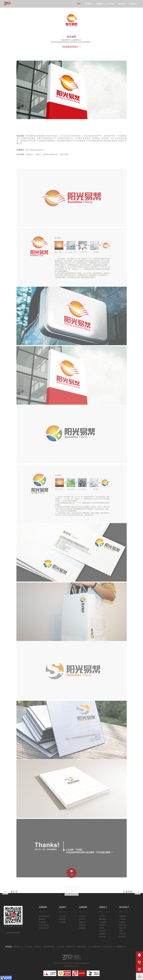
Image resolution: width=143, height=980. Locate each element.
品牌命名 (82, 925)
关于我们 (88, 4)
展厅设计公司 (18, 947)
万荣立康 (122, 934)
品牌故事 (82, 928)
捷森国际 (122, 916)
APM (121, 931)
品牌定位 (82, 919)
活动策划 (102, 922)
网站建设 (102, 919)
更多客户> (123, 937)
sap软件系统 (60, 947)
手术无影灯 (29, 947)
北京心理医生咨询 (94, 947)
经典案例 (99, 4)
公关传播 (62, 916)
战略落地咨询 (82, 947)
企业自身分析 (44, 925)
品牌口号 (82, 922)
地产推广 (102, 916)
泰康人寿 (122, 925)
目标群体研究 (44, 916)
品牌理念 (82, 916)
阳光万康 (122, 928)
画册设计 (102, 934)
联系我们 (133, 4)
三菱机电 (122, 919)
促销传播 (62, 919)
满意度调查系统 (49, 947)
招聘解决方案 (71, 947)
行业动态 (111, 4)
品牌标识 (102, 925)
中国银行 (122, 922)
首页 (79, 4)
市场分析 (42, 922)
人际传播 (62, 922)
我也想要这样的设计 (70, 47)
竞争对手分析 (44, 928)
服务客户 (122, 4)
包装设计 (102, 931)
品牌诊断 (42, 919)
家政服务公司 (121, 947)
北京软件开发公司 (109, 947)
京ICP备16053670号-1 (71, 966)
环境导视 (102, 937)
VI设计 (102, 928)
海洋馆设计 (38, 947)
